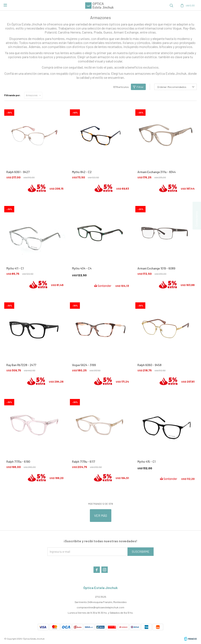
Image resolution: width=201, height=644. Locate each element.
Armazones (32, 95)
